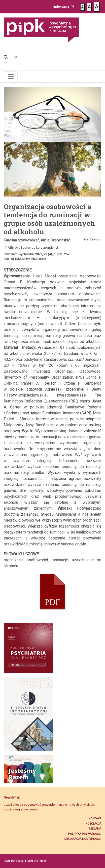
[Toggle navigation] (11, 76)
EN (15, 57)
